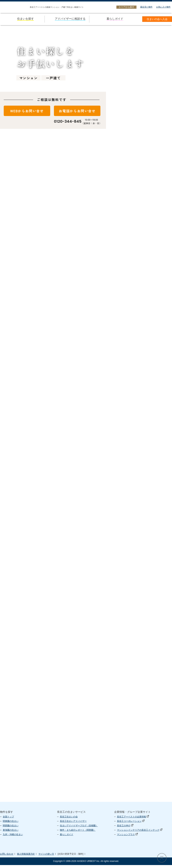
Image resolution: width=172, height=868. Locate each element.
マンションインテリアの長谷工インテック (140, 833)
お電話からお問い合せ (77, 111)
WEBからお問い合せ (27, 111)
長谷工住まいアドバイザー (73, 824)
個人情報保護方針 (26, 857)
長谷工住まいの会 (69, 820)
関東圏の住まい (11, 824)
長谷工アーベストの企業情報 (133, 820)
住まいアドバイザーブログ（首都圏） (79, 829)
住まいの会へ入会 (157, 19)
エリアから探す (126, 7)
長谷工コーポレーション (131, 824)
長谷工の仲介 (125, 829)
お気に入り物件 (163, 7)
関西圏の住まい (11, 829)
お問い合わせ (7, 857)
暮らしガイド (67, 837)
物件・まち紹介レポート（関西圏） (78, 833)
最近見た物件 (146, 7)
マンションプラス (127, 837)
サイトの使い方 (46, 857)
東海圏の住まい (11, 833)
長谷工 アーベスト (131, 853)
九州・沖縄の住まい (13, 837)
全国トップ (8, 820)
